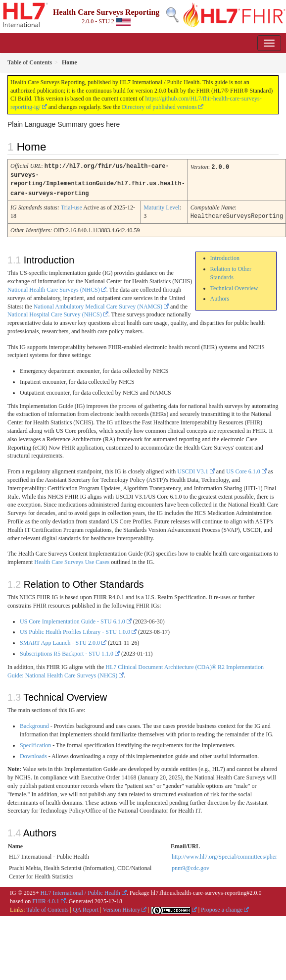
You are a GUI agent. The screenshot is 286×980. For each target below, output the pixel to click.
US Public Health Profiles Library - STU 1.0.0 (75, 629)
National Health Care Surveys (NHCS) (54, 287)
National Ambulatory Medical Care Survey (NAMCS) (98, 304)
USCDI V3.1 (192, 469)
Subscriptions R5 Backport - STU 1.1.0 (67, 651)
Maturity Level (161, 206)
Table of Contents (47, 907)
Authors (220, 296)
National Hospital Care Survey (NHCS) (55, 312)
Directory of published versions (159, 107)
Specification (35, 743)
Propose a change (222, 907)
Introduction (225, 256)
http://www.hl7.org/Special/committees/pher (224, 854)
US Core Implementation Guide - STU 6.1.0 (72, 619)
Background (34, 723)
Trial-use (71, 206)
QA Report (86, 907)
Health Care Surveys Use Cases (72, 560)
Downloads (33, 754)
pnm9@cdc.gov (191, 866)
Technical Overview (234, 286)
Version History (122, 907)
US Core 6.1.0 (243, 469)
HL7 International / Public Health (80, 890)
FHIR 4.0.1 (46, 899)
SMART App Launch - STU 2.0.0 (60, 640)
